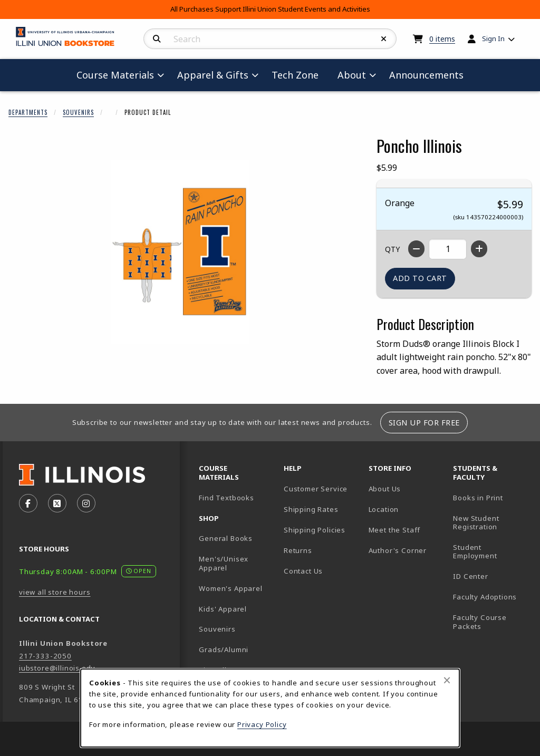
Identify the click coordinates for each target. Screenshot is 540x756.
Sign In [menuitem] (493, 38)
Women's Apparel (230, 588)
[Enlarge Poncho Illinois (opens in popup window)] (180, 252)
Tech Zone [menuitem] (299, 75)
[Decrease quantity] (416, 249)
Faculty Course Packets (480, 622)
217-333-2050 (45, 656)
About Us (385, 489)
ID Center (491, 576)
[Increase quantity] (479, 249)
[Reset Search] (384, 39)
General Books (226, 538)
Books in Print (491, 497)
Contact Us (303, 571)
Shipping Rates (311, 509)
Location (384, 509)
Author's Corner (398, 550)
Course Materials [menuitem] (115, 75)
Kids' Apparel (223, 609)
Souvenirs (78, 112)
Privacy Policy (262, 724)
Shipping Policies (315, 530)
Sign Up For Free (424, 423)
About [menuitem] (352, 75)
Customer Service (316, 489)
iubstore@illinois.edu (57, 668)
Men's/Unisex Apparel (224, 563)
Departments (28, 112)
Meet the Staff (395, 530)
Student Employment (491, 552)
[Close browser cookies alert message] (447, 680)
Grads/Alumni (224, 650)
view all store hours (55, 592)
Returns (298, 550)
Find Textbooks (226, 498)
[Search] (157, 39)
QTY (392, 249)
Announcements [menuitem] (426, 75)
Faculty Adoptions (485, 597)
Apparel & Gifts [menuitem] (213, 75)
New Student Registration (476, 523)
